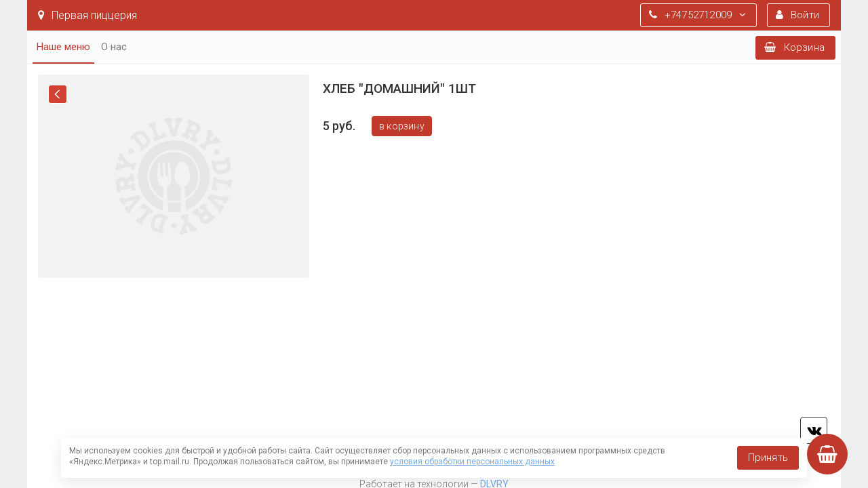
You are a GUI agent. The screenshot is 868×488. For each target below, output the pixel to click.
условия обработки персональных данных (472, 462)
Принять (768, 457)
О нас (114, 47)
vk (814, 430)
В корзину (402, 126)
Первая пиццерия (87, 15)
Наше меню (63, 47)
